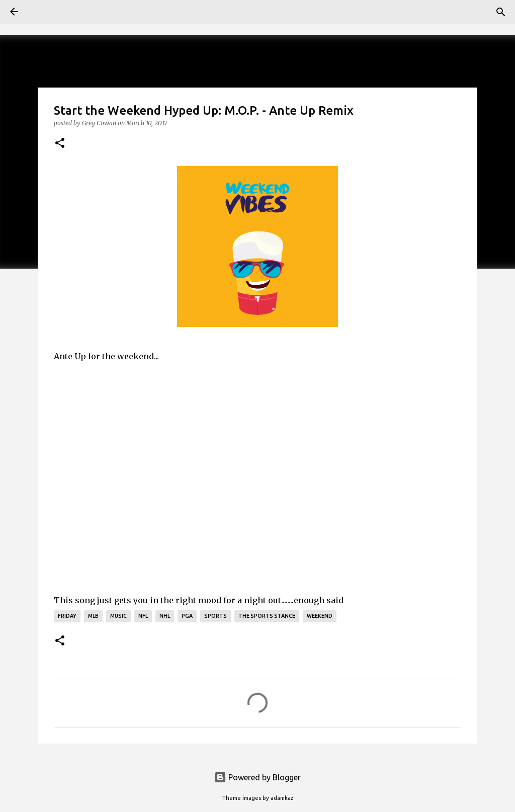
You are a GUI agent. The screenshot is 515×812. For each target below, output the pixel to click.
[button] (60, 143)
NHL (165, 616)
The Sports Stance (267, 616)
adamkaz (282, 798)
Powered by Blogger (257, 777)
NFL (143, 616)
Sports (216, 616)
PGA (187, 616)
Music (118, 616)
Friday (67, 616)
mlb (93, 616)
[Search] (501, 12)
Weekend (320, 616)
